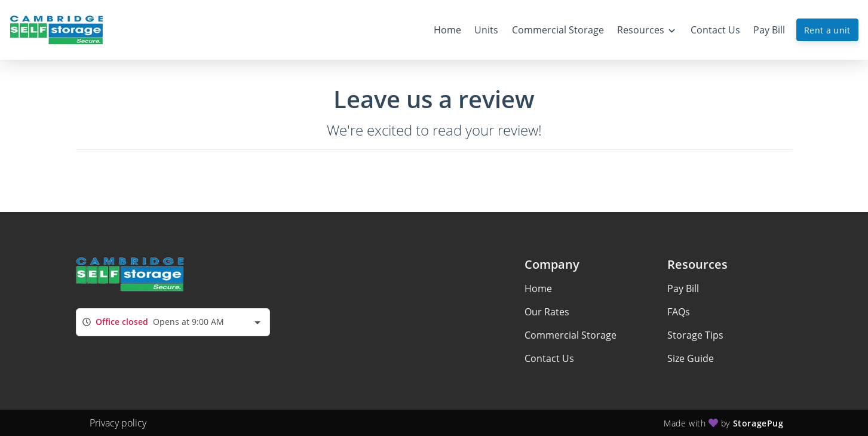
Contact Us (549, 358)
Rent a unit (827, 30)
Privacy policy (118, 423)
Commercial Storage (571, 335)
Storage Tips (695, 335)
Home (538, 288)
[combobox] (173, 322)
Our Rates (547, 312)
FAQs (679, 312)
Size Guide (691, 358)
